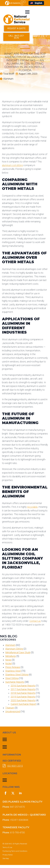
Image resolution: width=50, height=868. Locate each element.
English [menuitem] (38, 3)
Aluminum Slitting (14, 652)
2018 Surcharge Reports (23, 696)
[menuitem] (36, 3)
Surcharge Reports (15, 685)
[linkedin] (22, 4)
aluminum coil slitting (12, 168)
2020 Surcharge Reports (23, 703)
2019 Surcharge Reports (23, 700)
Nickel (9, 667)
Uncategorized (13, 715)
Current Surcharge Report (23, 707)
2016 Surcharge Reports (23, 689)
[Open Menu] (43, 12)
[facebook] (24, 2)
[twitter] (22, 2)
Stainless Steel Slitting (17, 678)
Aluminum (10, 648)
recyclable (32, 510)
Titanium (10, 711)
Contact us (35, 624)
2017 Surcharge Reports (23, 692)
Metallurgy (11, 659)
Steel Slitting (12, 681)
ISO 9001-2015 (15, 769)
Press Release (13, 670)
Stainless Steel (13, 674)
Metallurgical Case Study (18, 656)
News (8, 663)
